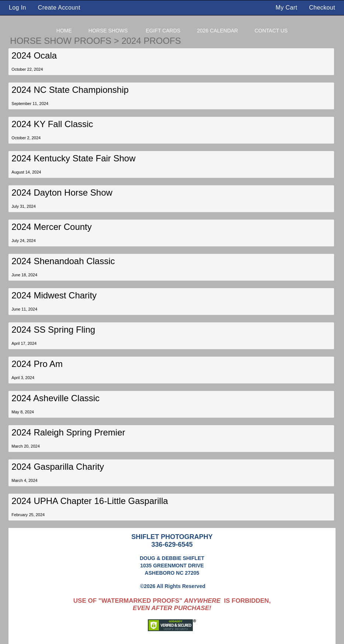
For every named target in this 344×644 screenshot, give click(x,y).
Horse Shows (108, 31)
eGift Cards (163, 31)
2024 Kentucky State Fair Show (73, 158)
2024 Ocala (34, 55)
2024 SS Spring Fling (53, 330)
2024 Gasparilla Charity (58, 467)
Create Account (59, 8)
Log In (18, 8)
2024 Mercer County (51, 227)
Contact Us (271, 31)
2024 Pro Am (37, 364)
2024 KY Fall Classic (52, 124)
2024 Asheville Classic (55, 398)
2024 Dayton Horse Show (62, 192)
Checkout (322, 8)
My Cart (288, 8)
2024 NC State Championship (70, 90)
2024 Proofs (151, 41)
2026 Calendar (217, 31)
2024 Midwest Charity (54, 295)
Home (64, 31)
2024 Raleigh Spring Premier (68, 432)
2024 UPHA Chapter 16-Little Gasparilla (90, 501)
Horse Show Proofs (61, 41)
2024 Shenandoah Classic (63, 261)
